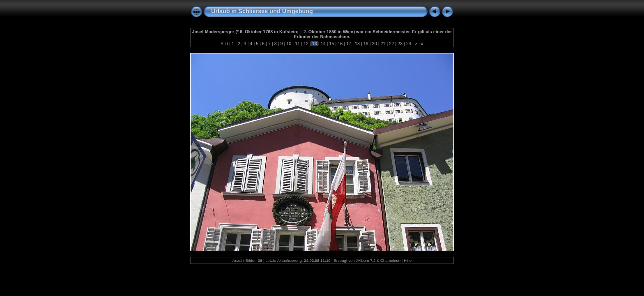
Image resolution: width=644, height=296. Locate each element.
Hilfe (408, 260)
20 (375, 44)
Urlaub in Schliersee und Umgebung (262, 11)
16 (340, 44)
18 (357, 44)
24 (409, 44)
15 (331, 44)
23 (400, 44)
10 (289, 44)
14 (323, 44)
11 (297, 44)
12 (306, 44)
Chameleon (390, 260)
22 (391, 44)
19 (366, 44)
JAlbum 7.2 (366, 260)
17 (349, 44)
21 (383, 44)
